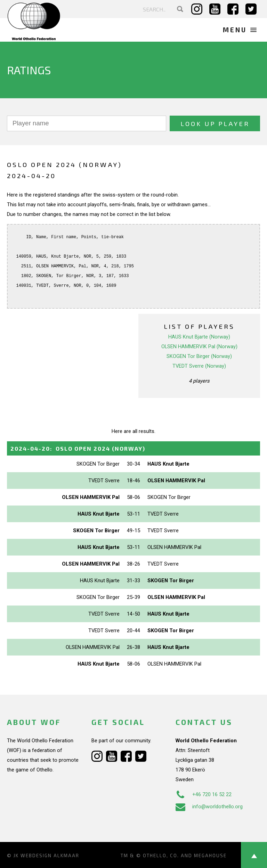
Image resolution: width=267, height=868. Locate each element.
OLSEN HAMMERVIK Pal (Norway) (199, 347)
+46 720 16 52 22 (204, 794)
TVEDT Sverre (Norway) (199, 366)
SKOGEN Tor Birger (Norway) (199, 356)
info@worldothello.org (209, 807)
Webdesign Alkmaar (50, 856)
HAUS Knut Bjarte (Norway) (199, 337)
